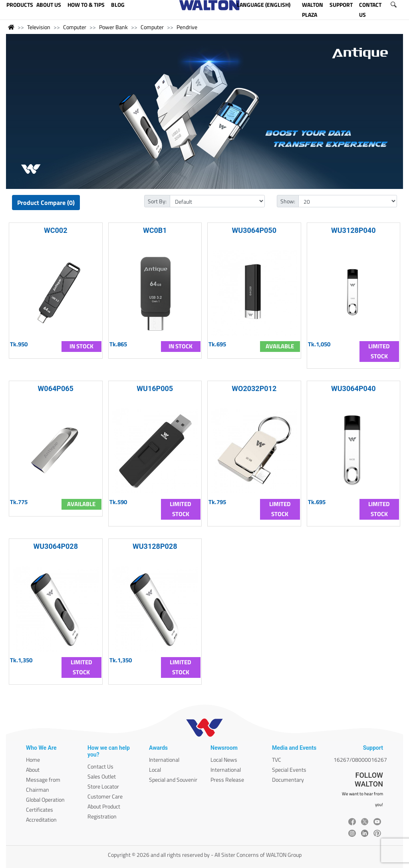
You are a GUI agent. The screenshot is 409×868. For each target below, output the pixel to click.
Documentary (288, 780)
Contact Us (100, 766)
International (164, 760)
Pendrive (187, 27)
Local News (224, 760)
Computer (75, 27)
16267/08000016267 (360, 760)
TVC (277, 760)
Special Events (289, 770)
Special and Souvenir (173, 780)
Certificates (40, 809)
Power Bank (113, 27)
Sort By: (157, 201)
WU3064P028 (56, 546)
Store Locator (103, 786)
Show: (288, 201)
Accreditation (41, 819)
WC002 (56, 230)
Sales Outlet (102, 776)
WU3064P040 (353, 388)
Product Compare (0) (46, 203)
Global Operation (45, 799)
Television (39, 27)
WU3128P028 (155, 546)
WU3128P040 (353, 230)
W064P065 (56, 388)
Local (155, 770)
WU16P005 (155, 388)
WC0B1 (155, 230)
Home (33, 760)
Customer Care (105, 796)
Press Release (227, 780)
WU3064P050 (254, 230)
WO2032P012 (254, 388)
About (33, 770)
